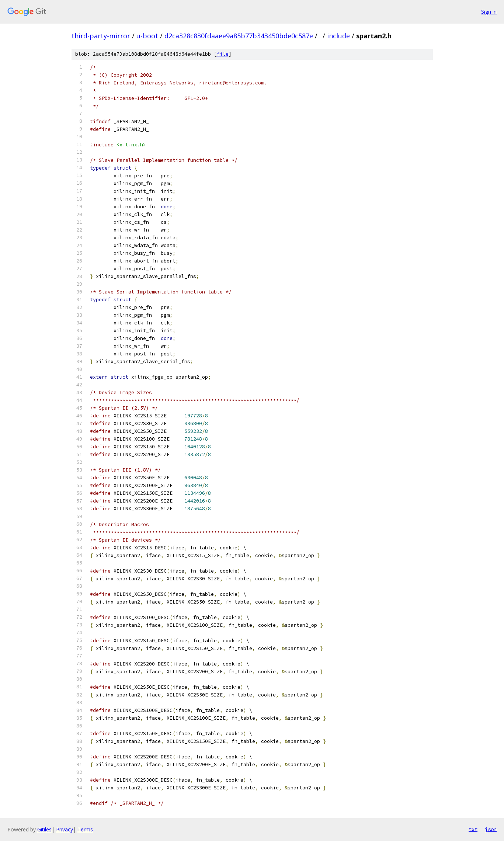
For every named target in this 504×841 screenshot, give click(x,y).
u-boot (147, 36)
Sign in (489, 12)
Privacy (65, 829)
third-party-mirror (101, 36)
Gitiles (44, 829)
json (491, 829)
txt (473, 829)
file (223, 54)
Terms (85, 829)
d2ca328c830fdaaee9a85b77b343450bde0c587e (239, 36)
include (338, 36)
